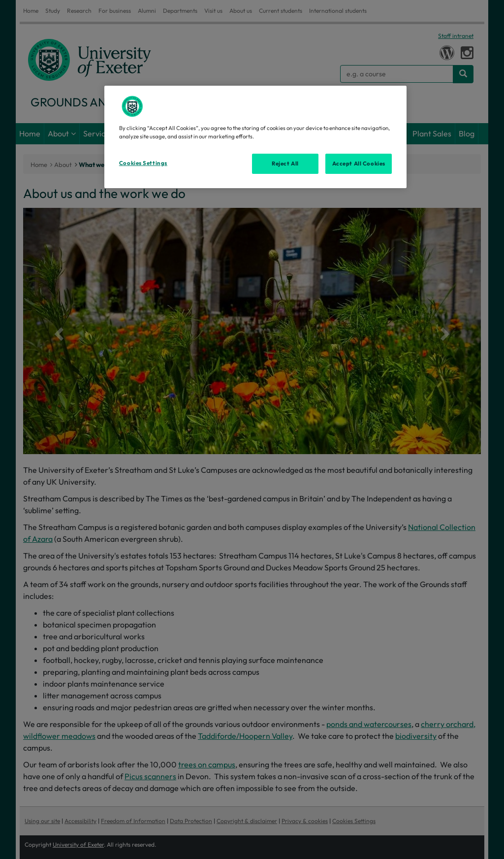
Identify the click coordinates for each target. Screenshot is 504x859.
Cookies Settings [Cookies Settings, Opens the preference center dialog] (143, 163)
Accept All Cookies (359, 164)
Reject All (285, 164)
